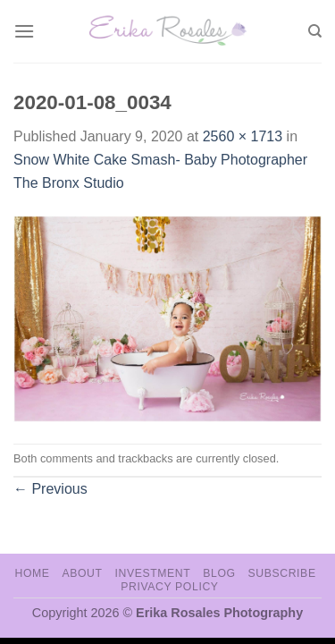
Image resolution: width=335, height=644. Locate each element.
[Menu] (24, 31)
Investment (152, 573)
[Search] (315, 31)
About (82, 573)
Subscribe (281, 573)
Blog (219, 573)
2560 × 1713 (243, 136)
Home (32, 573)
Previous (50, 489)
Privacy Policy (169, 587)
